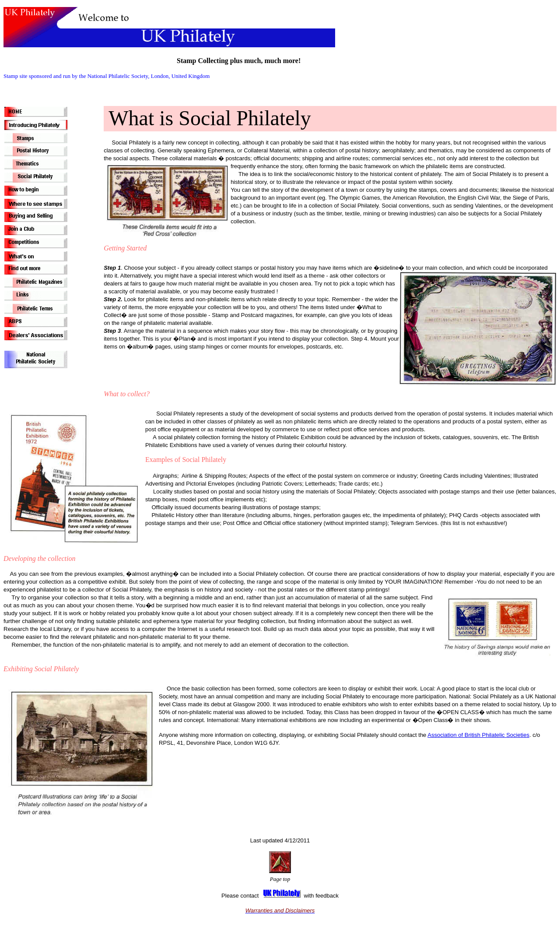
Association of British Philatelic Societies (478, 735)
